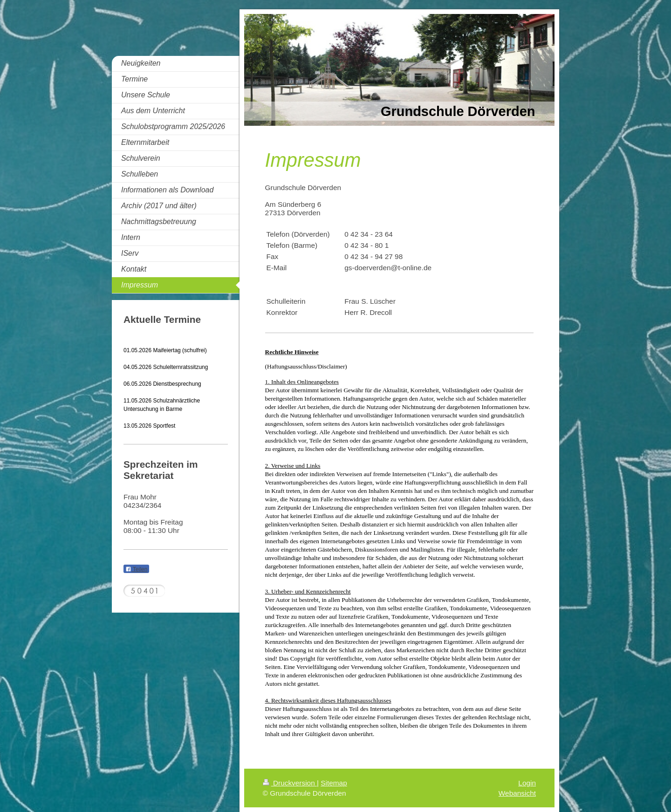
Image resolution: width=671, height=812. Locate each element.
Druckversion (290, 783)
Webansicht (517, 793)
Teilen (136, 569)
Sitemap (334, 783)
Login (527, 783)
